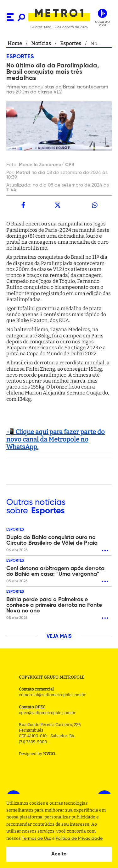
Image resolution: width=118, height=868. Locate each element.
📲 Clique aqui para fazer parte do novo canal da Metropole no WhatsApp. (56, 439)
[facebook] (23, 205)
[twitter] (57, 205)
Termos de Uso (37, 839)
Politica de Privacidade (79, 839)
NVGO (49, 754)
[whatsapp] (95, 205)
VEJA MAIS (59, 637)
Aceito (59, 854)
